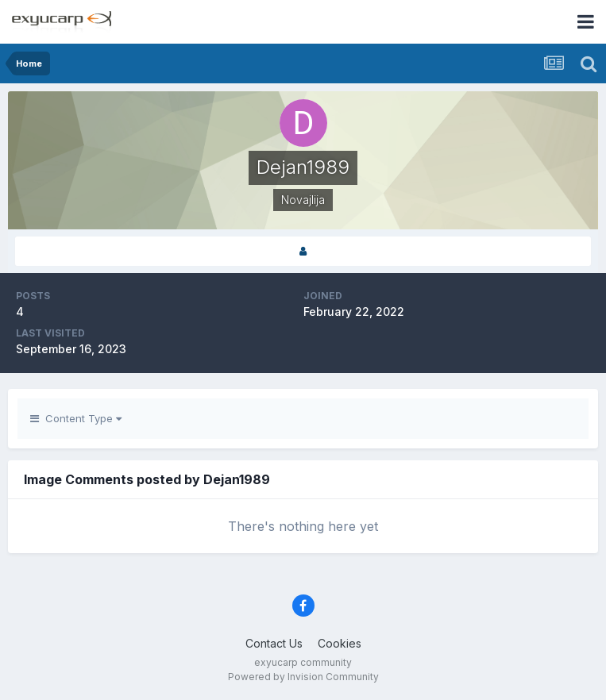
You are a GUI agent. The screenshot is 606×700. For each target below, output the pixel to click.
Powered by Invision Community (303, 677)
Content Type (76, 418)
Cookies (340, 643)
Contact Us (274, 643)
